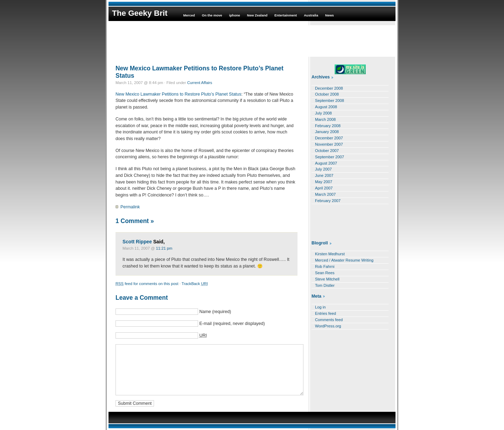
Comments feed (329, 320)
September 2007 (330, 157)
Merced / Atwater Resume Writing (344, 260)
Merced (189, 15)
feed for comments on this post (147, 284)
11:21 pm (164, 248)
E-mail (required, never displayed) (232, 324)
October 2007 (327, 151)
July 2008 (323, 113)
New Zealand (257, 15)
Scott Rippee (137, 242)
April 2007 (324, 188)
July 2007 (323, 169)
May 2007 (324, 182)
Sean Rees (325, 273)
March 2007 (325, 194)
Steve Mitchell (327, 279)
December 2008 (329, 88)
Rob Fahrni (325, 266)
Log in (320, 307)
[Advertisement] (252, 41)
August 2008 (326, 107)
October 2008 (327, 94)
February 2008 (328, 126)
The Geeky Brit (140, 13)
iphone (235, 15)
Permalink (130, 207)
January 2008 (327, 132)
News (330, 15)
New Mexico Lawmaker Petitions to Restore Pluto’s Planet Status (199, 72)
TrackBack (195, 284)
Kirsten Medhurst (330, 254)
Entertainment (286, 15)
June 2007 (324, 175)
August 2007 (326, 163)
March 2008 (325, 119)
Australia (311, 15)
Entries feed (325, 313)
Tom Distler (325, 285)
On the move (212, 15)
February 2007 (328, 201)
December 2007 (329, 138)
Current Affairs (200, 83)
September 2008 (330, 100)
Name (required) (215, 312)
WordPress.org (328, 326)
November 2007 (329, 144)
